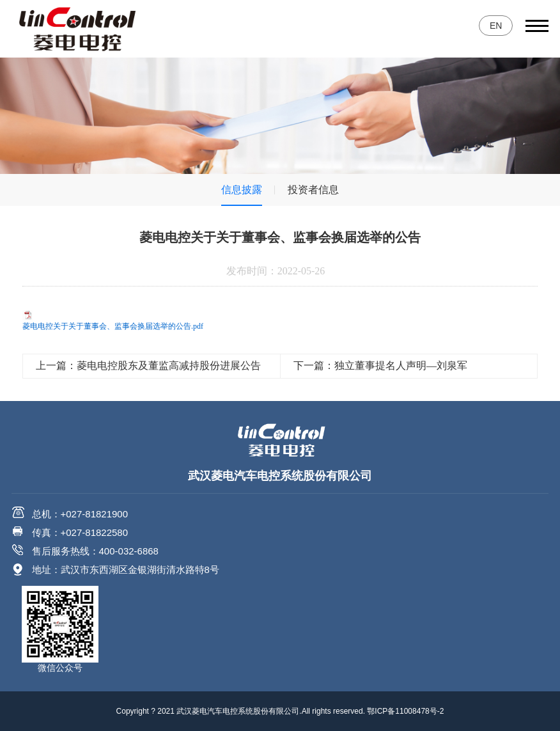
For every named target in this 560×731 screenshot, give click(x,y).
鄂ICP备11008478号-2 (405, 711)
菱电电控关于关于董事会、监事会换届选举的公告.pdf (113, 326)
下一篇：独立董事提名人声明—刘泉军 (380, 365)
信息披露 (242, 190)
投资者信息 (313, 190)
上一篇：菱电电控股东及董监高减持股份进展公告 (148, 365)
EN (496, 26)
